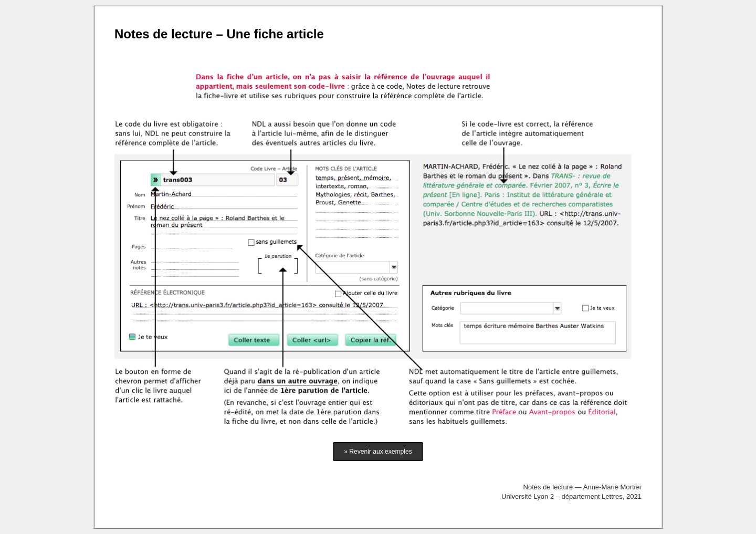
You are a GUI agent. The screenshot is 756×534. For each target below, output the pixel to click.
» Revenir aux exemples (378, 452)
